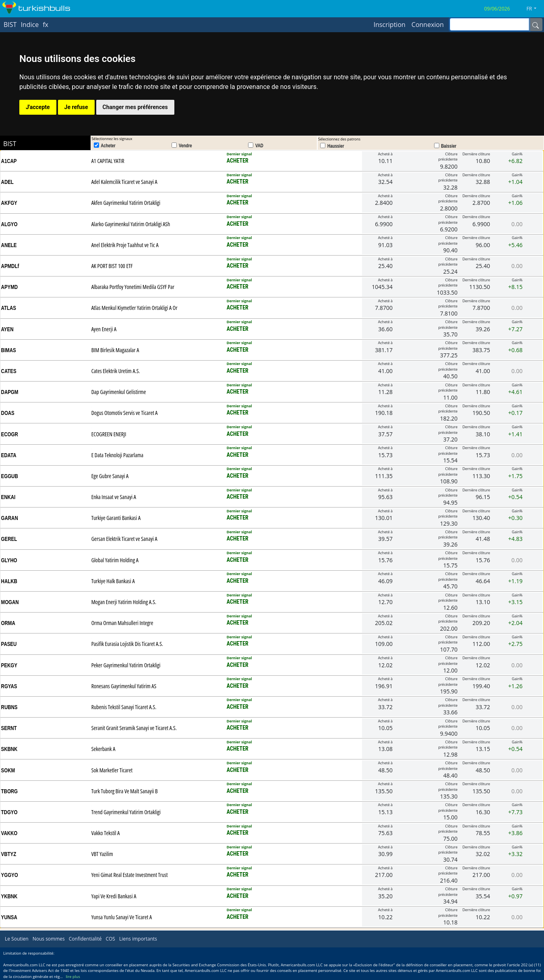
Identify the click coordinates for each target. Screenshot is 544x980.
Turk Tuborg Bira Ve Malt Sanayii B (125, 791)
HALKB (9, 581)
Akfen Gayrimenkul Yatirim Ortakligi (126, 203)
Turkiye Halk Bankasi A (113, 581)
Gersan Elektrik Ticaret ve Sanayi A (124, 539)
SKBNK (9, 749)
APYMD (9, 287)
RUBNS (9, 707)
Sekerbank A (103, 749)
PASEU (9, 644)
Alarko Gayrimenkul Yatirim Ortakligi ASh (131, 224)
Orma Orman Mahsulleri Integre (122, 623)
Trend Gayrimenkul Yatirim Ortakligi (126, 812)
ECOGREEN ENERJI (109, 434)
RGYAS (9, 686)
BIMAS (9, 350)
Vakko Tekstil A (106, 833)
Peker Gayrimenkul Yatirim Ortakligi (126, 665)
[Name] (536, 25)
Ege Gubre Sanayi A (110, 476)
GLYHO (9, 560)
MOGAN (10, 602)
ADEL (7, 182)
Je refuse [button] (76, 107)
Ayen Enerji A (104, 329)
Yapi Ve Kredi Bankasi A (114, 896)
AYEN (7, 329)
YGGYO (10, 875)
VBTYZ (9, 854)
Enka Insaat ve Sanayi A (114, 497)
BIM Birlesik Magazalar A (115, 350)
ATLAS (9, 308)
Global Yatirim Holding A (115, 560)
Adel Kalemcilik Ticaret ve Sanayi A (124, 182)
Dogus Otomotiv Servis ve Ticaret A (125, 413)
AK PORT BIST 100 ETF (112, 266)
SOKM (8, 770)
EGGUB (10, 476)
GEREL (9, 539)
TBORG (9, 791)
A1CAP (9, 161)
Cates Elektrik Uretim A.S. (116, 371)
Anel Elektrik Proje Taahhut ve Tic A (125, 245)
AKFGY (9, 203)
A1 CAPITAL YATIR (108, 161)
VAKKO (9, 833)
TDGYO (9, 812)
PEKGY (9, 665)
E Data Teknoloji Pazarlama (117, 455)
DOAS (8, 413)
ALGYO (9, 224)
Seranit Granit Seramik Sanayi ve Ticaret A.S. (134, 728)
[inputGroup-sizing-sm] (489, 24)
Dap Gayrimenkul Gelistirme (119, 392)
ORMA (8, 623)
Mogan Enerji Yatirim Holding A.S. (124, 602)
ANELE (9, 245)
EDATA (9, 455)
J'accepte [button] (38, 107)
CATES (9, 371)
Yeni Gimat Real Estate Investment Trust (130, 875)
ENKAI (8, 497)
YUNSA (9, 917)
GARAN (10, 518)
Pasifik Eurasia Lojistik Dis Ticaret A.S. (127, 644)
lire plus (73, 977)
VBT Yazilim (102, 854)
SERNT (9, 728)
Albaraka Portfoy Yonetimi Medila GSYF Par (133, 287)
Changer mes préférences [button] (135, 107)
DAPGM (10, 392)
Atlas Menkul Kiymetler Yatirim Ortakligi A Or (134, 308)
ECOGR (10, 434)
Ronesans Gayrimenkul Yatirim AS (124, 686)
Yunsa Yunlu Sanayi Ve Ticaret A (122, 917)
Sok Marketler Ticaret (112, 770)
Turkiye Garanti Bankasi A (116, 518)
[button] (535, 9)
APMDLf (10, 266)
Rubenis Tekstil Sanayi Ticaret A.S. (124, 707)
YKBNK (9, 896)
